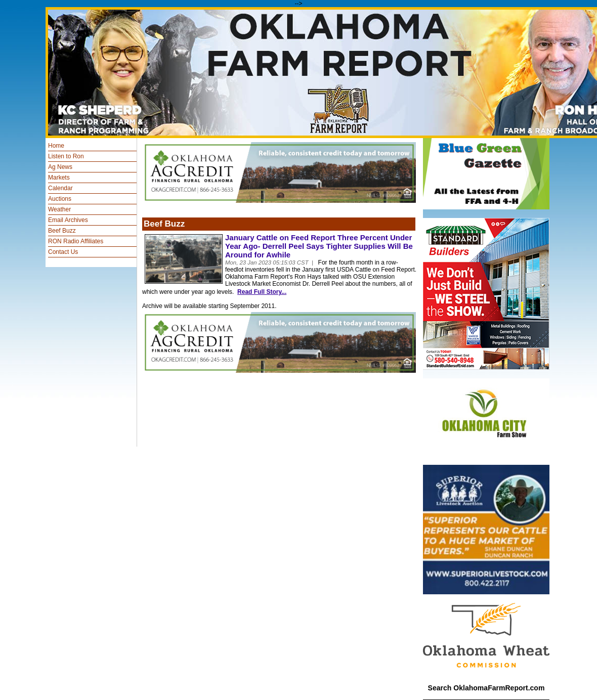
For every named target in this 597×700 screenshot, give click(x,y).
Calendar (60, 188)
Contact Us (63, 252)
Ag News (60, 167)
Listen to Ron (66, 156)
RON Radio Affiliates (76, 241)
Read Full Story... (262, 292)
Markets (59, 178)
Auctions (60, 199)
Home (56, 146)
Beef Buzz (62, 231)
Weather (59, 209)
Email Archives (68, 220)
